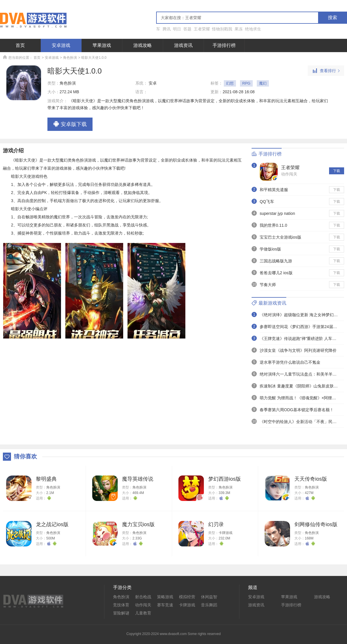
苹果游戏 (102, 45)
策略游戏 (165, 597)
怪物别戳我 (222, 29)
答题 (187, 29)
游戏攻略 (143, 45)
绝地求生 (253, 29)
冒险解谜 (121, 613)
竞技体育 (121, 605)
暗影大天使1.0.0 (94, 58)
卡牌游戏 (226, 533)
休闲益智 (209, 597)
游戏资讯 (183, 45)
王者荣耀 (202, 29)
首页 (20, 45)
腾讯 (167, 29)
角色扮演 (70, 58)
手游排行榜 (224, 45)
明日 (177, 29)
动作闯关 (289, 174)
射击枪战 (143, 597)
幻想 (230, 83)
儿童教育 (143, 613)
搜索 (333, 18)
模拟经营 (187, 597)
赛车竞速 (165, 605)
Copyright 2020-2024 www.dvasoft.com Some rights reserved (173, 634)
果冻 (239, 29)
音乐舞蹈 (209, 605)
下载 (337, 171)
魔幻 (263, 83)
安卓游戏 (61, 45)
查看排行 (326, 71)
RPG (246, 83)
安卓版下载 (70, 125)
